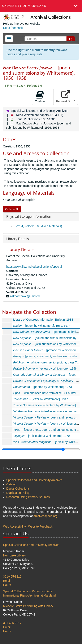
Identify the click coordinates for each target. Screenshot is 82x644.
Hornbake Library (14, 555)
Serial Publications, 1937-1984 (35, 119)
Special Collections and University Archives (39, 111)
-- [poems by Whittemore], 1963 (42, 387)
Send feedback (13, 28)
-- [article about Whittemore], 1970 (42, 436)
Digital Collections (18, 489)
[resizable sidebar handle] (41, 449)
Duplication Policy (18, 493)
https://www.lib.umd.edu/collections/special (34, 267)
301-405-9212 (12, 576)
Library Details (18, 239)
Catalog (11, 484)
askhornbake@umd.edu (26, 296)
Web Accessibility (14, 527)
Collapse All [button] (12, 209)
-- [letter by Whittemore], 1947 (41, 399)
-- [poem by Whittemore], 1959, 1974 (42, 326)
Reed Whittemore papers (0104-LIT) (40, 115)
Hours (7, 585)
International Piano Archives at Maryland (29, 595)
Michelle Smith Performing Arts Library (28, 606)
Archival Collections (51, 17)
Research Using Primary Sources (28, 497)
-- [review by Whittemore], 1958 (45, 369)
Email (7, 581)
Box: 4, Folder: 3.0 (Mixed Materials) (38, 226)
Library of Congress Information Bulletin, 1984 (43, 320)
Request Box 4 (66, 97)
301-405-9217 (12, 623)
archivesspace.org (46, 516)
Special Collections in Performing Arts (28, 591)
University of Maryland (24, 6)
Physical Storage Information (29, 216)
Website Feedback (40, 527)
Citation (40, 97)
